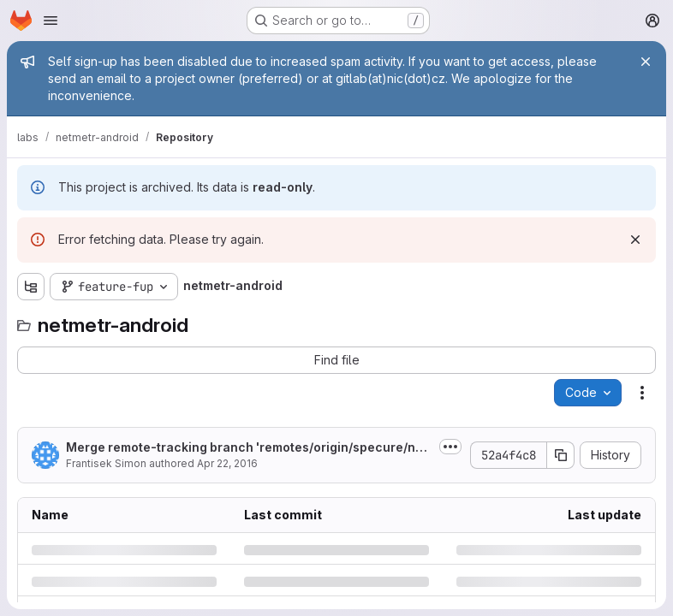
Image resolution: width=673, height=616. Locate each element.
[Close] (646, 62)
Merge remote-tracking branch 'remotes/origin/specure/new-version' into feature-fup (244, 448)
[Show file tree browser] (31, 287)
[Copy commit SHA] (561, 455)
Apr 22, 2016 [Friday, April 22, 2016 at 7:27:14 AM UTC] (227, 463)
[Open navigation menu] (51, 21)
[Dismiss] (635, 240)
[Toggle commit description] (450, 447)
